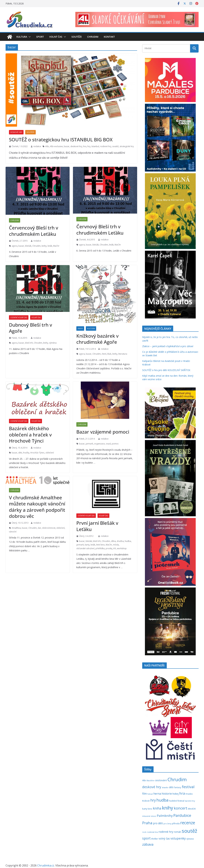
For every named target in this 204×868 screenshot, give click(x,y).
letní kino (100, 545)
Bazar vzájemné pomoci (103, 432)
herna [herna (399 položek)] (157, 794)
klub (109, 354)
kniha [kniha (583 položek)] (157, 808)
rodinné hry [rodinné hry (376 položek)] (166, 832)
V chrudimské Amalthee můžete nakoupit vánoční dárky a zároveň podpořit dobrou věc (37, 507)
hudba (128, 541)
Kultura (22, 37)
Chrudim (93, 37)
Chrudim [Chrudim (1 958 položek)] (177, 779)
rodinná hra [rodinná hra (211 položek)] (152, 832)
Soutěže (77, 37)
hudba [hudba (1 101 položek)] (162, 800)
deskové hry (76, 146)
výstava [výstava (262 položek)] (190, 839)
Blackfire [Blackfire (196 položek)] (151, 781)
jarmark (89, 444)
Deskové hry (16, 132)
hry (89, 146)
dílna (113, 541)
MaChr (56, 246)
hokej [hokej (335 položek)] (176, 794)
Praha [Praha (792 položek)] (147, 823)
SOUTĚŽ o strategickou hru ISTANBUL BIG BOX (61, 139)
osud (108, 444)
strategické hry (127, 146)
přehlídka (100, 548)
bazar (67, 146)
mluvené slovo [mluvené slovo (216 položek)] (149, 816)
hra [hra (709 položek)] (182, 793)
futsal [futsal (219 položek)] (150, 794)
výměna (53, 343)
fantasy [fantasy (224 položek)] (178, 787)
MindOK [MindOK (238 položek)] (192, 809)
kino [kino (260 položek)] (150, 809)
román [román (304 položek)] (178, 832)
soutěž (115, 146)
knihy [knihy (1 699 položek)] (168, 808)
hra (85, 146)
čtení (104, 354)
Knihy (80, 328)
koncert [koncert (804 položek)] (181, 808)
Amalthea (16, 528)
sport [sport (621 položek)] (146, 838)
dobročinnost (49, 528)
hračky (26, 453)
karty (87, 545)
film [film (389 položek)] (144, 794)
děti (20, 453)
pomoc (115, 444)
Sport (40, 37)
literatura (123, 354)
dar (39, 528)
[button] (29, 37)
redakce (37, 146)
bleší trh (29, 343)
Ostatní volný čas (19, 317)
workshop (122, 548)
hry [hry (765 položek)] (153, 800)
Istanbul (95, 146)
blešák (28, 246)
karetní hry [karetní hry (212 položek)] (190, 801)
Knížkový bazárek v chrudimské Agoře (97, 339)
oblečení (50, 453)
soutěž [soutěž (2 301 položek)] (190, 831)
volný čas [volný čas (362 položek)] (164, 839)
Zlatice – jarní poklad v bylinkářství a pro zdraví (168, 346)
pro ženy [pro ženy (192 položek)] (167, 824)
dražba (120, 541)
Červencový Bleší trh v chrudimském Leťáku (34, 231)
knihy (44, 246)
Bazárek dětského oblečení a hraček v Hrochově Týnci (30, 435)
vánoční (13, 532)
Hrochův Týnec (37, 453)
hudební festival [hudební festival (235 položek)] (177, 801)
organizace (99, 444)
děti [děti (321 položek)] (171, 787)
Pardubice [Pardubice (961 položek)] (182, 815)
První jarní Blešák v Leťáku (97, 526)
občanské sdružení (85, 548)
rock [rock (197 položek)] (144, 832)
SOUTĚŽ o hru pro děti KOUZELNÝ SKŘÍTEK (166, 370)
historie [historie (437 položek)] (167, 794)
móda (116, 545)
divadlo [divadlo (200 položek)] (165, 787)
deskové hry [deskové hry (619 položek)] (152, 787)
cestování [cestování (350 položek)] (161, 780)
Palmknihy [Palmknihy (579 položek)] (165, 816)
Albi (47, 146)
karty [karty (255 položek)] (145, 809)
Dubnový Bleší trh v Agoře (30, 328)
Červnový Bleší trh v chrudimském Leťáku (100, 230)
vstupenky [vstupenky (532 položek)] (178, 838)
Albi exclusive (56, 146)
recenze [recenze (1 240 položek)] (188, 823)
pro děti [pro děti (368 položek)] (158, 823)
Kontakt (109, 37)
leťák (50, 246)
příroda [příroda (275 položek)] (176, 823)
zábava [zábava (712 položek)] (148, 844)
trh (115, 548)
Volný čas (56, 37)
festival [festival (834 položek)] (188, 787)
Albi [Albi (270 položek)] (144, 780)
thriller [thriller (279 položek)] (155, 839)
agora (15, 246)
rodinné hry (106, 146)
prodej (109, 548)
